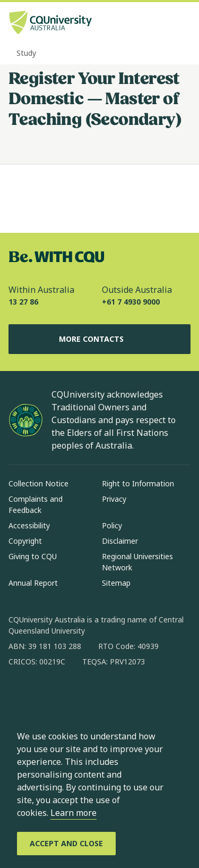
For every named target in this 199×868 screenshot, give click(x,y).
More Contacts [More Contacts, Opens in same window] (100, 339)
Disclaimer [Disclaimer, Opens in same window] (120, 541)
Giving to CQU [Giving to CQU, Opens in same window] (33, 556)
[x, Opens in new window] (103, 696)
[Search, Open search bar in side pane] (163, 24)
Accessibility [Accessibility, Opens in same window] (29, 525)
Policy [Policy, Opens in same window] (112, 525)
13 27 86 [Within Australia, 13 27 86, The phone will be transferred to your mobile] (23, 302)
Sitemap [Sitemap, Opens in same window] (116, 583)
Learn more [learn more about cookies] (73, 813)
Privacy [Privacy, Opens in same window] (114, 499)
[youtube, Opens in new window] (131, 696)
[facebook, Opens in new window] (20, 696)
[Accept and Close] (66, 844)
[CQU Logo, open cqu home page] (50, 24)
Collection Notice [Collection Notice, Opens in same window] (38, 483)
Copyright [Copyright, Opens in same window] (25, 541)
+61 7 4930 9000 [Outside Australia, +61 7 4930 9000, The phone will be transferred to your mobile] (131, 302)
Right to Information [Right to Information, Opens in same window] (138, 483)
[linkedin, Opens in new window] (75, 696)
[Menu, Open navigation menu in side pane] (181, 24)
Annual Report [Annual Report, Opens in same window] (33, 583)
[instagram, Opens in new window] (48, 696)
